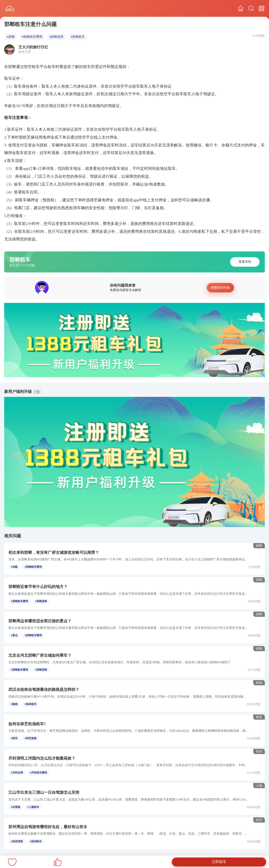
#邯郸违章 (56, 37)
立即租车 (219, 862)
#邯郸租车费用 (32, 37)
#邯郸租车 (78, 37)
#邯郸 (11, 37)
